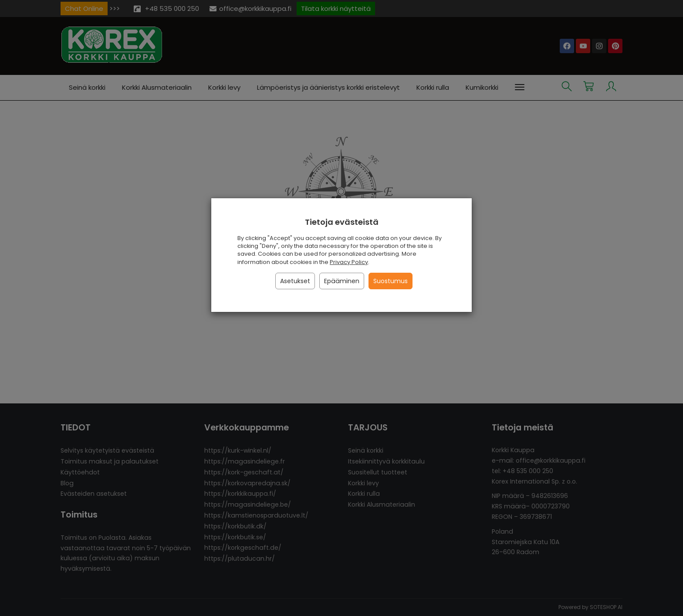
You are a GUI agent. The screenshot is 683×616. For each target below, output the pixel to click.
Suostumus (391, 281)
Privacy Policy (349, 262)
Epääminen (342, 281)
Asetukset (295, 281)
